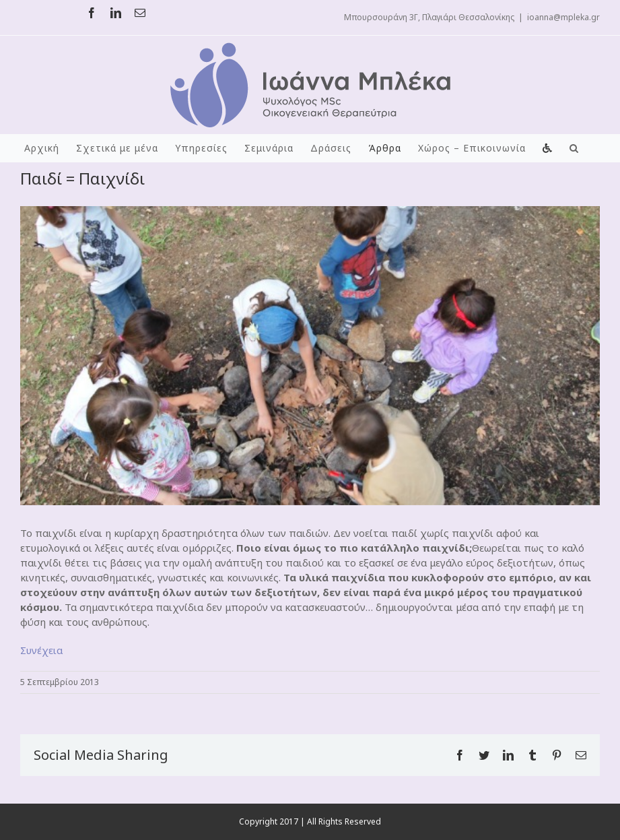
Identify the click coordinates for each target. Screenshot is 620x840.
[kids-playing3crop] (310, 356)
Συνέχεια (41, 650)
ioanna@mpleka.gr (563, 17)
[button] (574, 148)
